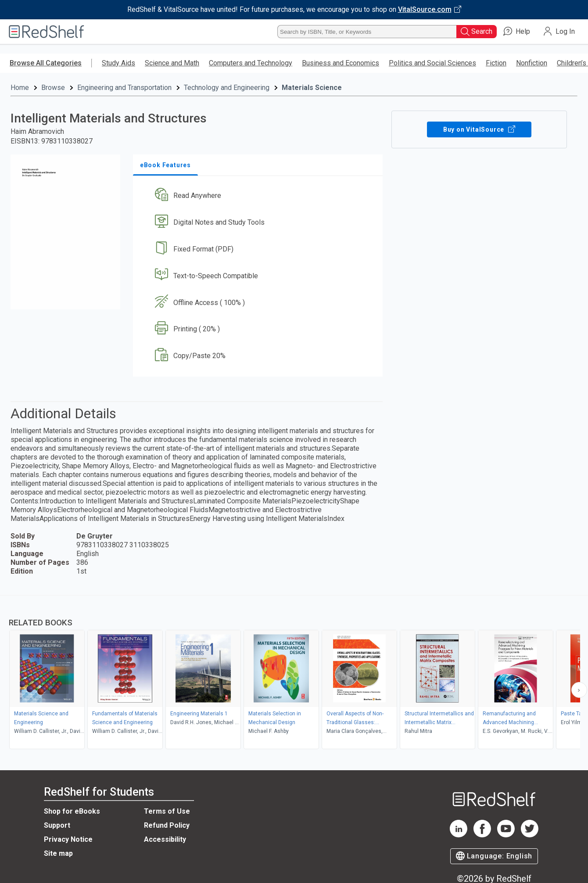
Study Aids (118, 63)
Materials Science (312, 88)
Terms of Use (167, 811)
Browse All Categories (46, 63)
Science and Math (172, 63)
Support (57, 825)
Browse (53, 88)
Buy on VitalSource (479, 129)
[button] (260, 196)
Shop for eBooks (72, 811)
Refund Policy (167, 825)
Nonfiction (532, 63)
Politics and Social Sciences (432, 63)
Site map (58, 853)
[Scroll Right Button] (579, 690)
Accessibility (165, 839)
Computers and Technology (251, 63)
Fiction (496, 63)
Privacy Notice (68, 839)
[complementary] (294, 673)
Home (20, 88)
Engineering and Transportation (124, 88)
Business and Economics (341, 63)
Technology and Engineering (227, 88)
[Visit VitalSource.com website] (294, 10)
